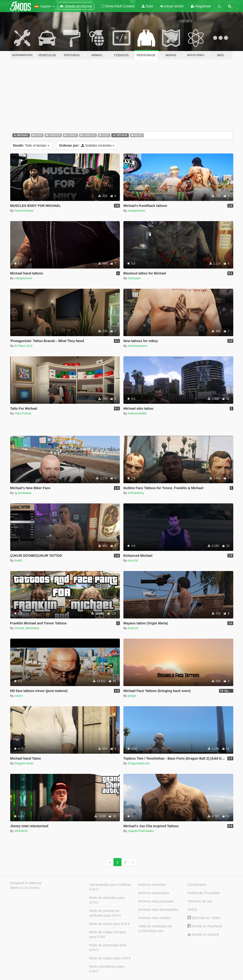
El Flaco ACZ (23, 346)
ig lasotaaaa (23, 493)
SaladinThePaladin (141, 831)
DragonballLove (139, 763)
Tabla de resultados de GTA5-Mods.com (155, 929)
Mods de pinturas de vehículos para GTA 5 (105, 913)
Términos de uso (200, 901)
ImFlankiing (136, 493)
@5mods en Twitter (204, 918)
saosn (19, 696)
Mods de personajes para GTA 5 (108, 947)
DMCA (192, 910)
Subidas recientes (87, 145)
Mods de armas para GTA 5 (110, 924)
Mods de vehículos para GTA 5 (107, 900)
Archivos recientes (152, 885)
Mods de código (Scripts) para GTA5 (108, 934)
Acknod (133, 628)
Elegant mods (24, 763)
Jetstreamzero (138, 346)
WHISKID (21, 831)
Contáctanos (197, 885)
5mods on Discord (203, 935)
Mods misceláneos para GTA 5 (107, 969)
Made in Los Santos (25, 888)
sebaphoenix (137, 211)
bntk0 (18, 560)
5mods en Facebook (205, 926)
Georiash (134, 278)
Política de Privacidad (203, 893)
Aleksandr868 (137, 413)
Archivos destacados (154, 893)
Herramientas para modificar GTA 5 (110, 887)
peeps (132, 696)
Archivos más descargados (158, 910)
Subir (148, 6)
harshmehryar (24, 211)
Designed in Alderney (26, 883)
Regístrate (201, 6)
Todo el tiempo (31, 145)
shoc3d (133, 560)
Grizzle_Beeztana (27, 628)
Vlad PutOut (23, 413)
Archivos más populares (156, 901)
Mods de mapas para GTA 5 (110, 958)
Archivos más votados (155, 918)
